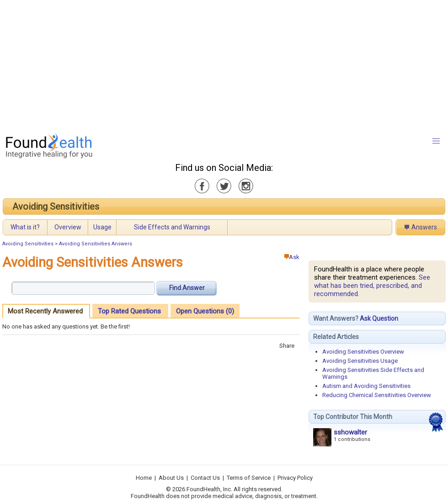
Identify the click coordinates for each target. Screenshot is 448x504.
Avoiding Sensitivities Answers (96, 244)
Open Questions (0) (205, 311)
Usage (102, 227)
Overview (68, 227)
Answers (424, 227)
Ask (292, 257)
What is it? (25, 227)
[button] (436, 141)
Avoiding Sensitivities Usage (360, 361)
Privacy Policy (295, 478)
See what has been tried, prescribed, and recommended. (372, 286)
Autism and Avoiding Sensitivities (366, 386)
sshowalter (350, 432)
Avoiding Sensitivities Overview (363, 352)
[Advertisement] (204, 64)
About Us (171, 478)
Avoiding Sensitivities (56, 207)
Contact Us (205, 478)
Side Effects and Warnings (172, 227)
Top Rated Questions (129, 311)
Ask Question (379, 318)
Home (144, 478)
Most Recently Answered (45, 311)
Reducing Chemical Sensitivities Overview (377, 395)
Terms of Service (249, 478)
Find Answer (187, 288)
